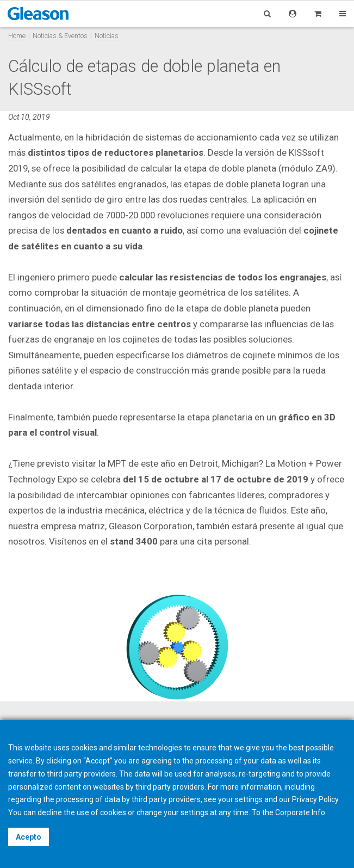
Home (17, 36)
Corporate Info (300, 812)
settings (194, 812)
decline (50, 812)
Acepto (29, 837)
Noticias (107, 36)
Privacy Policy (315, 799)
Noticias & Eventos (60, 36)
